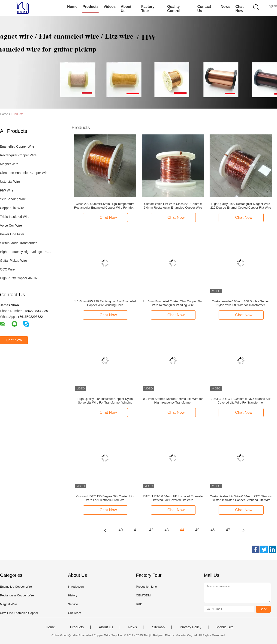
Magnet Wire (9, 164)
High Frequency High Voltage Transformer (26, 252)
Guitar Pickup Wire (14, 261)
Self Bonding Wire (13, 199)
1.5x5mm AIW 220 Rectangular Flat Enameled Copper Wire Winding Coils (105, 303)
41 (136, 530)
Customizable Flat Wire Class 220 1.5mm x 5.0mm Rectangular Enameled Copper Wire (173, 206)
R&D (139, 604)
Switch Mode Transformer (18, 243)
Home (72, 7)
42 (151, 530)
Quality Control (174, 9)
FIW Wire (7, 190)
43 (167, 530)
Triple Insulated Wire (15, 217)
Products (90, 7)
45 (197, 530)
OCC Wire (7, 269)
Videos (110, 7)
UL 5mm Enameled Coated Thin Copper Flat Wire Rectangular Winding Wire (173, 303)
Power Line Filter (12, 234)
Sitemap (158, 627)
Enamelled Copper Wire (17, 146)
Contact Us (204, 9)
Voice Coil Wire (11, 225)
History (72, 595)
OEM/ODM (143, 595)
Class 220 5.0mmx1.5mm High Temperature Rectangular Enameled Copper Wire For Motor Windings (105, 206)
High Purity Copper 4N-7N (19, 278)
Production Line (146, 587)
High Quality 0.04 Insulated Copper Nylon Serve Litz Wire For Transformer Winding (105, 401)
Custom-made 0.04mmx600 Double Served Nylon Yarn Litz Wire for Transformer (241, 303)
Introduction (76, 587)
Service (73, 604)
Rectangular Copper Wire (18, 155)
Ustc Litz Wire (10, 182)
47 (228, 530)
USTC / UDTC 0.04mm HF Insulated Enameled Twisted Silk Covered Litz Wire (173, 498)
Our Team (74, 613)
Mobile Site (225, 627)
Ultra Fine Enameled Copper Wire (24, 173)
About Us (126, 9)
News (226, 7)
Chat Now (240, 9)
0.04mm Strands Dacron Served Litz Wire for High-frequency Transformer (173, 401)
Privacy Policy (191, 627)
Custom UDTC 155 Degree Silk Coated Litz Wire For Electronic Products (105, 498)
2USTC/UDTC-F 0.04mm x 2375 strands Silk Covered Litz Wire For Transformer (241, 401)
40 (121, 530)
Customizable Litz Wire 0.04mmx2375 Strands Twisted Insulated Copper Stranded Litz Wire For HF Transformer (241, 498)
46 (213, 530)
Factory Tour (148, 9)
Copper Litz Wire (12, 208)
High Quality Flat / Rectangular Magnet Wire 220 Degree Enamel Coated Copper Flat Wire (241, 206)
